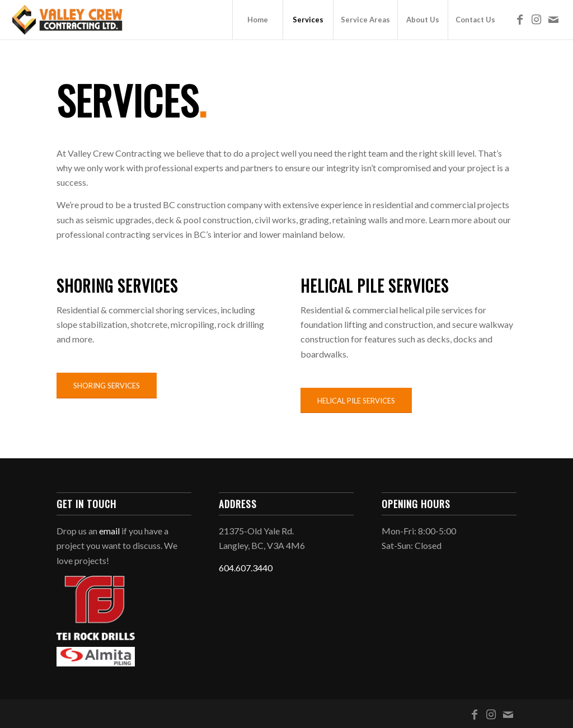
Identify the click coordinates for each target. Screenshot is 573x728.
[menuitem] (257, 20)
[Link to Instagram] (537, 19)
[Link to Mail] (553, 19)
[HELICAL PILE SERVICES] (356, 401)
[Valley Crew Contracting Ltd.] (68, 20)
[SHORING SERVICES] (107, 386)
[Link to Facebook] (520, 19)
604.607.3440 (246, 568)
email (109, 531)
